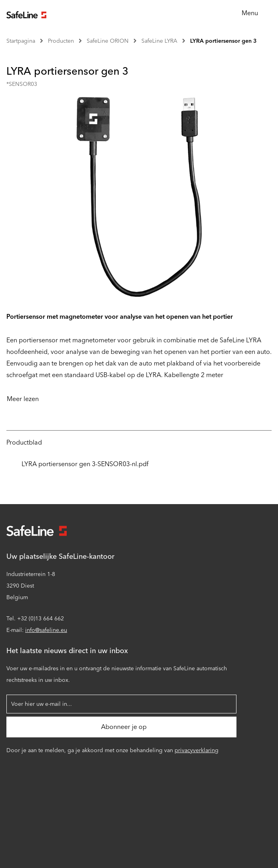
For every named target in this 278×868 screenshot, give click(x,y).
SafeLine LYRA (159, 41)
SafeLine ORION (108, 41)
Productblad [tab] (24, 442)
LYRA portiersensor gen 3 (223, 41)
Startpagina (21, 41)
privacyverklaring (197, 750)
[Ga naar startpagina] (26, 14)
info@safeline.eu (46, 630)
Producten (61, 41)
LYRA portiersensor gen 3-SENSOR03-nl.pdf (77, 464)
